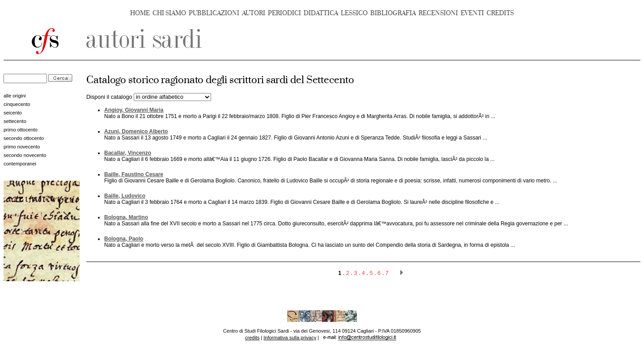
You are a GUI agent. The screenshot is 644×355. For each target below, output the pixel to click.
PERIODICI (284, 13)
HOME (140, 13)
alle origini (15, 96)
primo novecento (22, 147)
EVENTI (472, 13)
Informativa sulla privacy (290, 338)
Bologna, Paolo (124, 239)
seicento (13, 113)
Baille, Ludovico (125, 196)
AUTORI (254, 13)
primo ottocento (21, 130)
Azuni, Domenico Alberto (136, 131)
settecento (15, 121)
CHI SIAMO (169, 13)
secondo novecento (25, 155)
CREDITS (500, 13)
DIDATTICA (321, 13)
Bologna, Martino (126, 217)
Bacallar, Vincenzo (128, 153)
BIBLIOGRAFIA (393, 13)
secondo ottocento (24, 138)
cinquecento (17, 104)
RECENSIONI (438, 13)
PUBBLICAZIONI (214, 13)
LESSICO (354, 13)
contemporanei (20, 164)
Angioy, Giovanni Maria (134, 110)
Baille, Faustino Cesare (134, 174)
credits (252, 338)
